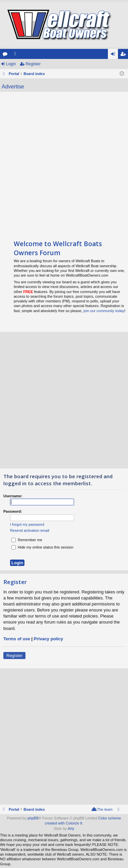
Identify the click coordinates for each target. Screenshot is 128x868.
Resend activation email (30, 530)
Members (16, 55)
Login (11, 64)
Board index (34, 809)
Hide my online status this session (42, 547)
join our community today (104, 311)
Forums (6, 55)
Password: (13, 511)
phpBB (33, 818)
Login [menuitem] (114, 55)
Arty (71, 828)
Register (33, 64)
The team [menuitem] (105, 809)
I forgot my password (27, 524)
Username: (13, 496)
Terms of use (17, 639)
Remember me (27, 540)
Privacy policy (48, 639)
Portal (14, 74)
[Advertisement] (64, 162)
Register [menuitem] (124, 55)
